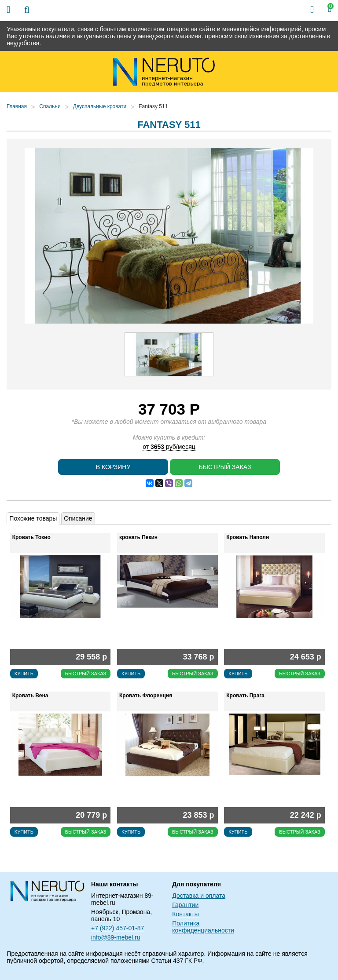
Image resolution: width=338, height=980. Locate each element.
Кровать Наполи (248, 537)
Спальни (50, 106)
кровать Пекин (138, 537)
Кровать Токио (31, 537)
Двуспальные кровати (100, 106)
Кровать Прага (245, 696)
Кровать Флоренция (146, 696)
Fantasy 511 (153, 106)
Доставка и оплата (199, 896)
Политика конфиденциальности (203, 927)
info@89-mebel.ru (116, 937)
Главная (17, 106)
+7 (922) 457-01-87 (118, 928)
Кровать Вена (30, 696)
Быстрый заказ (225, 467)
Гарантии (185, 905)
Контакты (185, 914)
